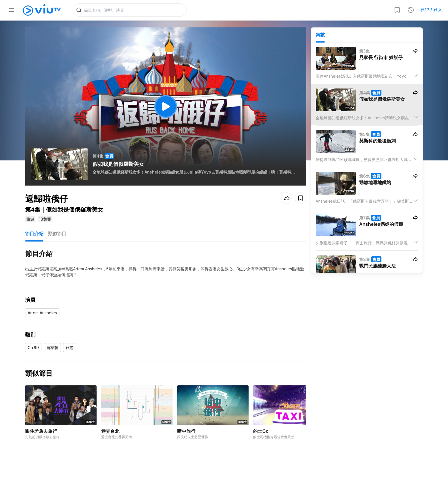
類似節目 (57, 234)
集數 (320, 35)
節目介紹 (34, 234)
